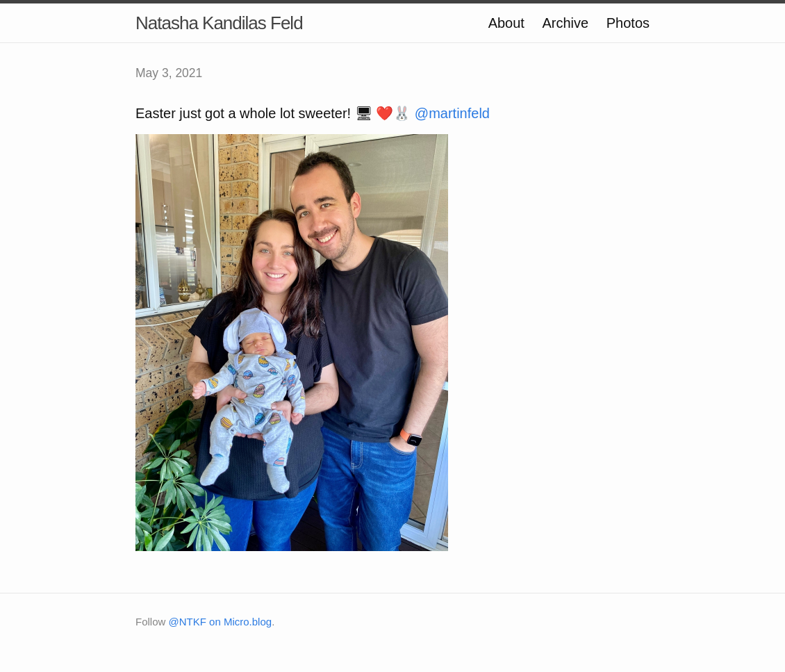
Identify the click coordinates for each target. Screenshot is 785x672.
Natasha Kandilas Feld (219, 23)
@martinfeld (452, 113)
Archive (565, 23)
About (506, 23)
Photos (628, 23)
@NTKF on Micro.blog (221, 622)
